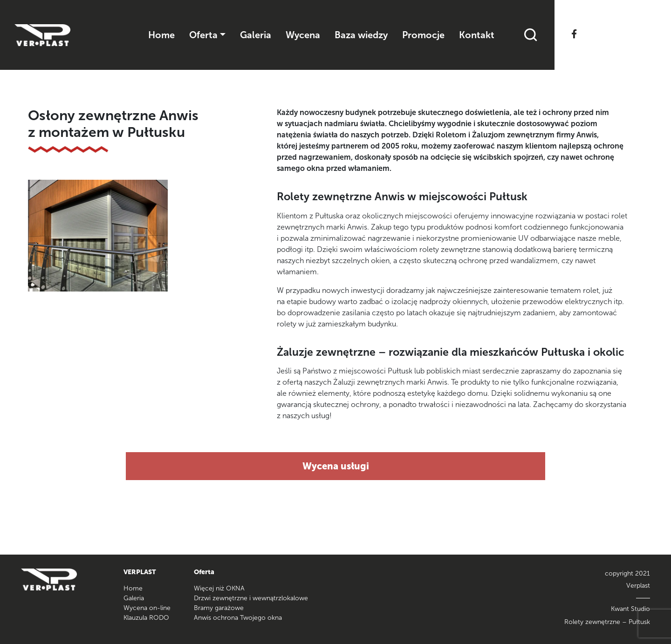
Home (161, 35)
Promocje (423, 35)
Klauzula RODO (146, 618)
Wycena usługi (336, 466)
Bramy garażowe (219, 608)
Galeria (256, 35)
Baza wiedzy (361, 35)
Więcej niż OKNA (219, 588)
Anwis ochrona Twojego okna (238, 618)
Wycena (303, 35)
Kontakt (477, 35)
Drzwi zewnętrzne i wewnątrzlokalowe (251, 598)
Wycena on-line (147, 608)
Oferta (203, 35)
